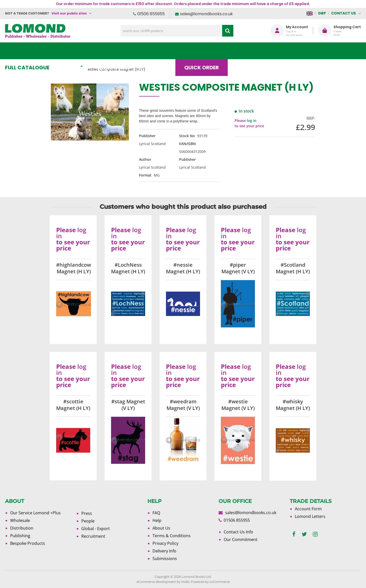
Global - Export (96, 529)
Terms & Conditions (172, 536)
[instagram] (315, 534)
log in (252, 121)
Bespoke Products (28, 543)
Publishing (20, 536)
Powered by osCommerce (210, 582)
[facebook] (294, 534)
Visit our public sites (69, 13)
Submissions (165, 559)
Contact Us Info (238, 532)
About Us (285, 51)
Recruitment (93, 536)
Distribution (22, 528)
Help (157, 520)
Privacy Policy (165, 543)
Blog (248, 51)
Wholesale (20, 520)
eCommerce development (156, 582)
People (88, 521)
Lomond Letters (310, 516)
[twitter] (304, 534)
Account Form (308, 509)
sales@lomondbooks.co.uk (206, 14)
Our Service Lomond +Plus (35, 513)
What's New (118, 51)
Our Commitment (241, 539)
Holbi (185, 582)
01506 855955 (151, 14)
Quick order (206, 51)
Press (87, 513)
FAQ (156, 513)
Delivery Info (164, 551)
